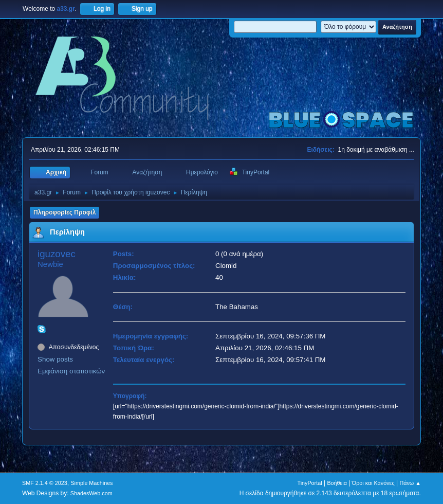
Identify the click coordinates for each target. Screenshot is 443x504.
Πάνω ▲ (410, 483)
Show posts (55, 359)
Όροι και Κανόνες (373, 483)
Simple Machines (91, 483)
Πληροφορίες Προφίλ (64, 212)
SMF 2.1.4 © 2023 (45, 483)
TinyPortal (309, 483)
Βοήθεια (337, 483)
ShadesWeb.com (91, 493)
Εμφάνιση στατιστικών (71, 371)
